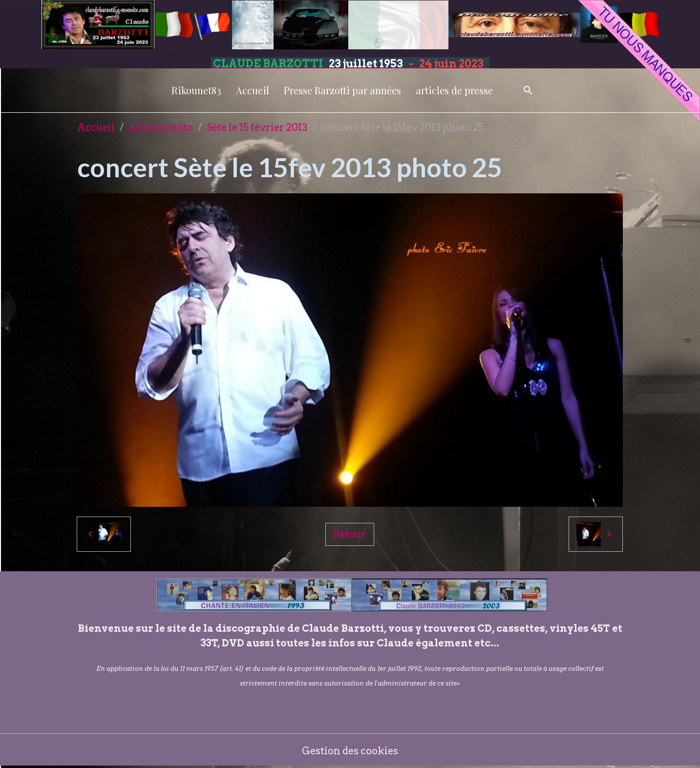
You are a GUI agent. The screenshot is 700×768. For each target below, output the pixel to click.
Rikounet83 (196, 90)
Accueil (253, 90)
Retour (350, 534)
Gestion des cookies (350, 751)
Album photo (161, 127)
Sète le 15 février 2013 (257, 127)
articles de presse (454, 90)
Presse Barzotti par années (342, 90)
